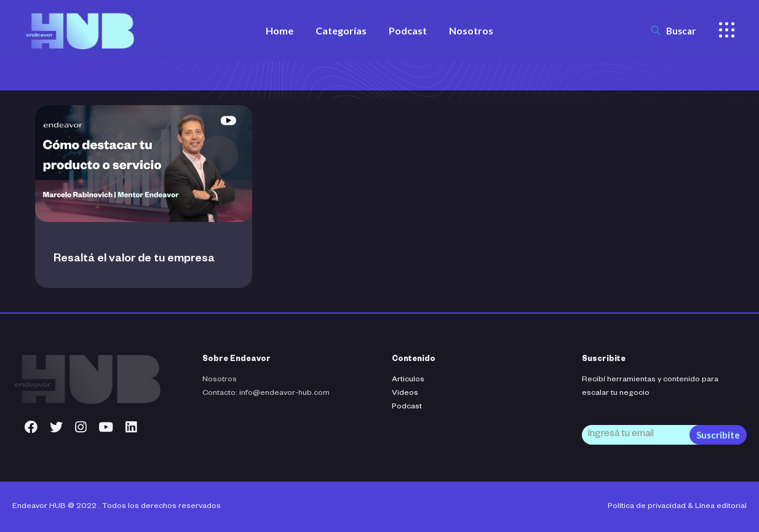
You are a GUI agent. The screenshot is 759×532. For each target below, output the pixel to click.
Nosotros (220, 380)
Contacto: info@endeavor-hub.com (266, 394)
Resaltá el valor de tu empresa (134, 260)
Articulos (408, 380)
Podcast (407, 407)
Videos (405, 394)
